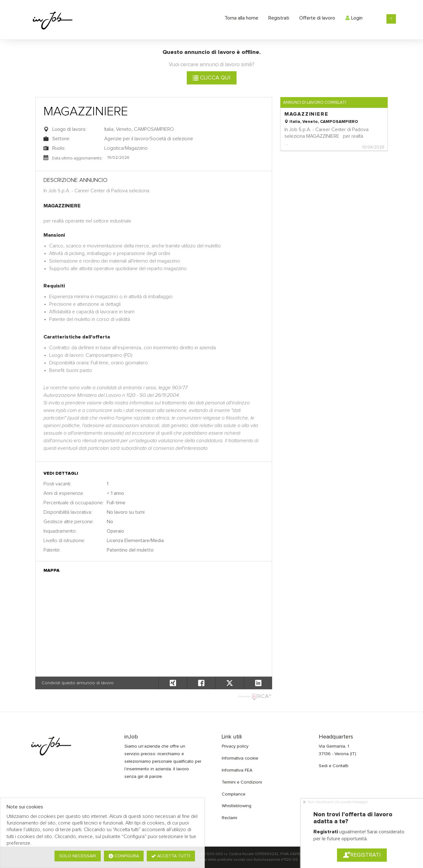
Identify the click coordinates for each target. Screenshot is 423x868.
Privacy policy (235, 746)
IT (391, 19)
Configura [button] (124, 856)
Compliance (234, 794)
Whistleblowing (237, 806)
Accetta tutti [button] (171, 856)
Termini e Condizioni (242, 782)
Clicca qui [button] (212, 78)
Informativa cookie (240, 758)
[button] (258, 683)
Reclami (229, 818)
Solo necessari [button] (78, 856)
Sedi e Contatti (334, 766)
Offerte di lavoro (317, 18)
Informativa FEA (237, 770)
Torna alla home (241, 18)
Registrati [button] (362, 855)
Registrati (279, 18)
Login (354, 18)
